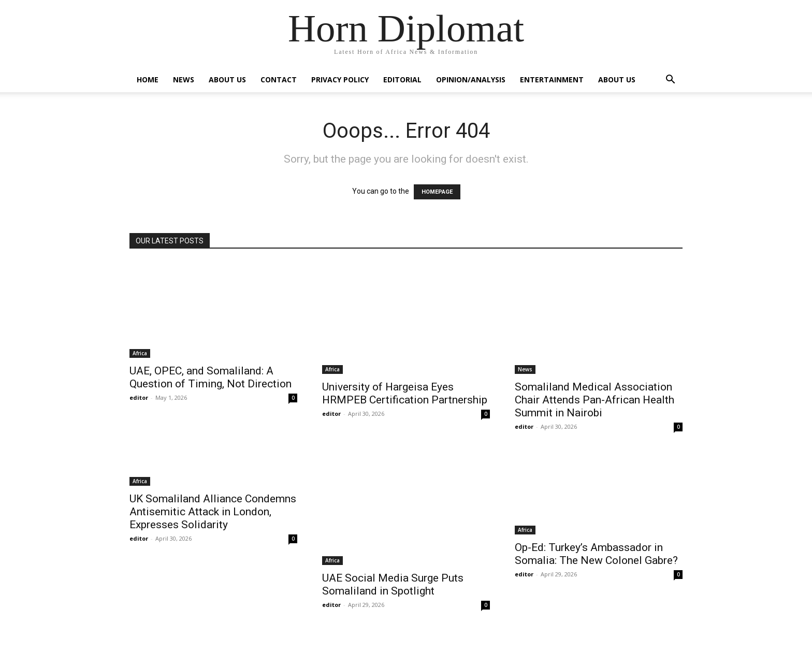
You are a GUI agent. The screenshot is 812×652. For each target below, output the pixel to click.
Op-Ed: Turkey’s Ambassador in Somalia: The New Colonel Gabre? (596, 554)
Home (148, 79)
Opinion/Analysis (471, 79)
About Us (227, 79)
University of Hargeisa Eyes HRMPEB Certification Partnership (405, 393)
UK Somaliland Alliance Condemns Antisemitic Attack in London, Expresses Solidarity (213, 512)
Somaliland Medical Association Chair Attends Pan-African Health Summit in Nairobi (594, 400)
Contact (279, 79)
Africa (140, 353)
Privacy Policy (340, 79)
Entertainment (552, 79)
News (184, 79)
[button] (670, 81)
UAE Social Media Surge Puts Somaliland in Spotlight (393, 584)
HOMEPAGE (437, 192)
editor (139, 397)
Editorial (402, 79)
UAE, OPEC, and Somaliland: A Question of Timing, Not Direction (211, 377)
